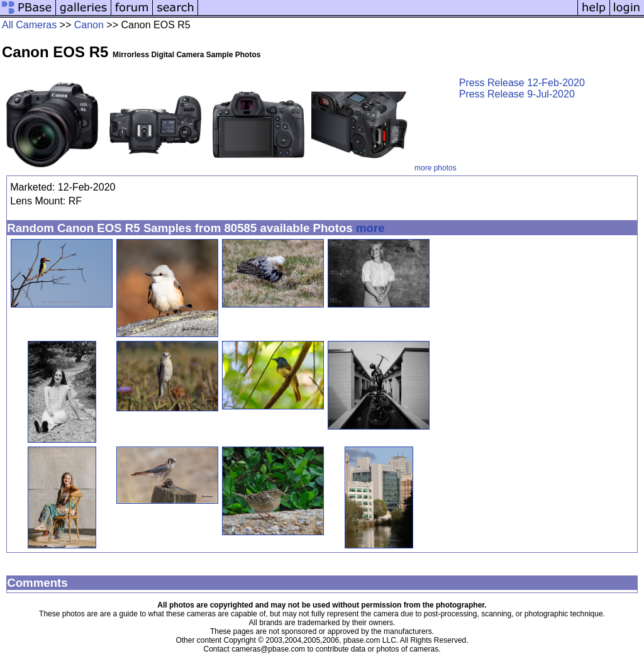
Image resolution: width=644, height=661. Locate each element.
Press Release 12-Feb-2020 (522, 83)
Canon (89, 25)
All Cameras (29, 25)
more (370, 228)
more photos (436, 168)
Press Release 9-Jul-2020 (517, 94)
